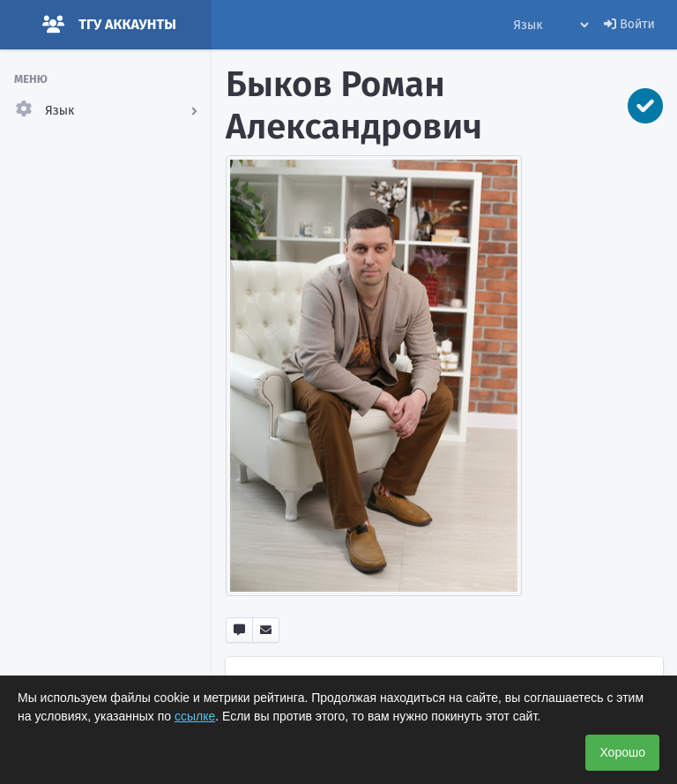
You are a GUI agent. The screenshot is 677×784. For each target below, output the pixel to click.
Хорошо (622, 752)
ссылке (195, 716)
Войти (629, 24)
